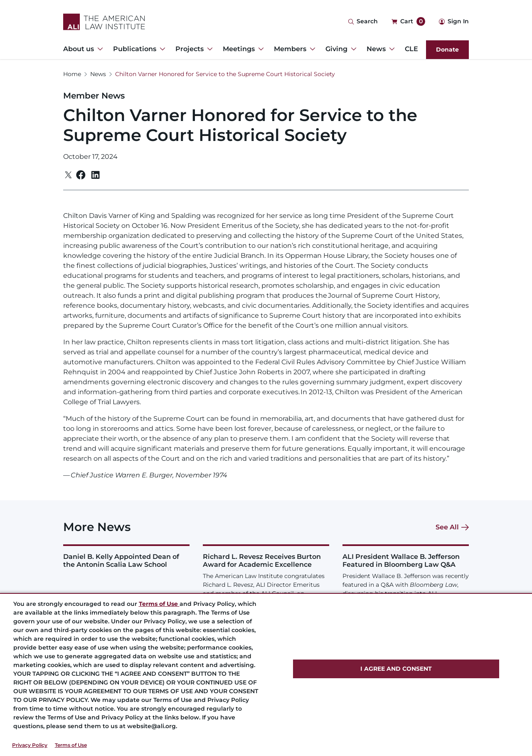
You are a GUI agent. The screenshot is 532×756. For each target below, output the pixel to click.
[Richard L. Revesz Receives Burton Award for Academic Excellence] (266, 584)
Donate (447, 49)
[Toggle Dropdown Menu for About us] (99, 49)
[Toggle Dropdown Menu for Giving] (352, 49)
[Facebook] (81, 175)
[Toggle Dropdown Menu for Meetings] (259, 49)
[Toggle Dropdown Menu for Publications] (161, 49)
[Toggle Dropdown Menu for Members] (311, 49)
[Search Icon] (363, 22)
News (98, 74)
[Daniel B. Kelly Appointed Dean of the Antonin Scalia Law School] (126, 556)
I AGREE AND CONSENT (396, 669)
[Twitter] (68, 175)
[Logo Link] (104, 22)
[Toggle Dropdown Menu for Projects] (208, 49)
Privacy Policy (30, 745)
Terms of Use (71, 745)
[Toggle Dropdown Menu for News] (390, 49)
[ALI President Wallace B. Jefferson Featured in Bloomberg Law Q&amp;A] (406, 584)
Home (72, 74)
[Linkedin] (95, 175)
